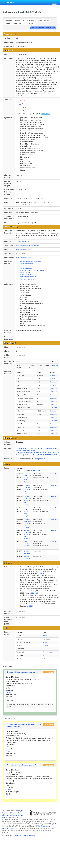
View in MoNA (54, 474)
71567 (45, 642)
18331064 (30, 606)
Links (25, 23)
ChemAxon (53, 382)
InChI (39, 114)
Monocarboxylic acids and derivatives (33, 270)
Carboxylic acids (26, 272)
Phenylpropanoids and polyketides (27, 245)
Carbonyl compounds (27, 279)
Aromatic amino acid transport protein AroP (23, 765)
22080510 (41, 573)
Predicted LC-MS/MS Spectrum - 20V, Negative (28, 523)
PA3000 (9, 790)
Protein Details (49, 672)
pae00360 (42, 459)
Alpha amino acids (26, 264)
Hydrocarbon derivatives (28, 277)
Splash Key (37, 471)
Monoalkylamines (26, 275)
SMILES (33, 114)
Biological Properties (43, 20)
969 (44, 649)
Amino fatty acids (26, 268)
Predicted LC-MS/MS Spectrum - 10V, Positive (28, 478)
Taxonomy (18, 20)
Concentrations (17, 23)
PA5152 (9, 751)
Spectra (8, 23)
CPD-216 (46, 655)
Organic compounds (23, 241)
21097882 (35, 593)
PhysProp (55, 365)
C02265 (46, 646)
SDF (25, 114)
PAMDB (11, 2)
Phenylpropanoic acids (24, 249)
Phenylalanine (48, 652)
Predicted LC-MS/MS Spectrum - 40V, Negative (28, 534)
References (32, 23)
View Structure (45, 114)
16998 (45, 636)
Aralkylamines (25, 266)
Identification (9, 20)
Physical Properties (29, 20)
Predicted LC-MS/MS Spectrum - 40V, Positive (28, 501)
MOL (21, 114)
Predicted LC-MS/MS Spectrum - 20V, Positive (28, 489)
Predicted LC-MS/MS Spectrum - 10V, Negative (28, 512)
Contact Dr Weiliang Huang (25, 836)
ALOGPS (53, 376)
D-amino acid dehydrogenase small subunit (23, 672)
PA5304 (9, 692)
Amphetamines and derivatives (31, 262)
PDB (29, 114)
